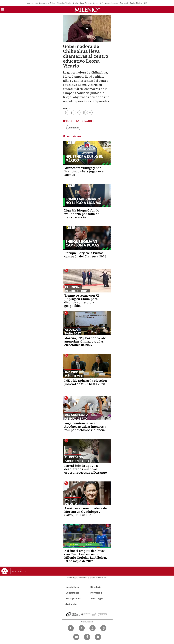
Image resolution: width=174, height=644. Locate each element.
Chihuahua (73, 128)
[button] (2, 11)
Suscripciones (73, 599)
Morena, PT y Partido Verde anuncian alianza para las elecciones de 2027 (85, 341)
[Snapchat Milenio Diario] (98, 637)
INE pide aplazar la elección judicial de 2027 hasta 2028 (86, 382)
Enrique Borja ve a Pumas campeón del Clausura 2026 (85, 255)
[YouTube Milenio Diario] (76, 637)
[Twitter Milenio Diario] (82, 628)
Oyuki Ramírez (86, 3)
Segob (96, 3)
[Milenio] (87, 10)
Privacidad (96, 593)
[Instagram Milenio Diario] (93, 628)
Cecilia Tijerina (136, 3)
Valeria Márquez (112, 3)
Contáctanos (73, 593)
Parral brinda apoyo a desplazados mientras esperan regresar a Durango (86, 469)
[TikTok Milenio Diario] (87, 637)
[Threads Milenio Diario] (103, 628)
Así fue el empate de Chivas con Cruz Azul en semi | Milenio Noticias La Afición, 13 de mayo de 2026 (86, 556)
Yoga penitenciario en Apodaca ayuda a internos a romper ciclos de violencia (85, 427)
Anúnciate (71, 604)
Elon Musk (124, 3)
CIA (102, 3)
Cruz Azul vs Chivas (47, 3)
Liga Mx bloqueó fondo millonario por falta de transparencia (82, 214)
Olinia (75, 3)
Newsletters (72, 587)
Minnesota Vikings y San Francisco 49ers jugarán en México (85, 171)
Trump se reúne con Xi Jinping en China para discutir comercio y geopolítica (82, 301)
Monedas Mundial (64, 3)
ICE (145, 3)
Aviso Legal (97, 599)
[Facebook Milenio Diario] (71, 628)
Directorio (96, 587)
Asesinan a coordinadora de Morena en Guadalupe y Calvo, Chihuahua (86, 512)
